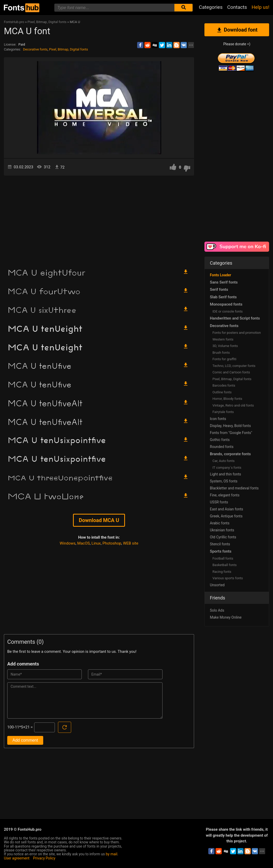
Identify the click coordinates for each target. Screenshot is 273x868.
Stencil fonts (220, 544)
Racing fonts (222, 572)
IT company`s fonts (227, 468)
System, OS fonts (224, 481)
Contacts (237, 7)
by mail (112, 854)
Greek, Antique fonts (226, 516)
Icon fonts (218, 419)
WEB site (131, 543)
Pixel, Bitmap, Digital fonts (68, 49)
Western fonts (223, 339)
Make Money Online (226, 617)
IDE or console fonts (228, 311)
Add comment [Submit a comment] (25, 740)
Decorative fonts (35, 49)
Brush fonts (221, 353)
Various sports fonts (228, 578)
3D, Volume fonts (225, 346)
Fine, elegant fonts (225, 495)
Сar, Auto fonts (223, 461)
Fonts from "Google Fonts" (231, 433)
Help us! (260, 7)
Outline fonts (222, 392)
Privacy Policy (44, 858)
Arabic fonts (220, 523)
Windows (68, 543)
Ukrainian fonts (222, 530)
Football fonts (223, 558)
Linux (96, 543)
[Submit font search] (183, 8)
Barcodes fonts (224, 385)
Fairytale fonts (223, 412)
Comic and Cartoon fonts (231, 372)
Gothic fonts (220, 440)
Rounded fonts (222, 447)
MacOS (84, 543)
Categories (211, 7)
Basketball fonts (224, 565)
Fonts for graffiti (224, 359)
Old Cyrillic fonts (223, 537)
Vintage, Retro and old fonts (233, 405)
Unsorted (217, 585)
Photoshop (112, 543)
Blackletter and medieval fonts (234, 488)
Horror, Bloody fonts (227, 399)
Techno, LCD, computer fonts (234, 366)
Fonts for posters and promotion (237, 333)
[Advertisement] (99, 220)
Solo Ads (217, 610)
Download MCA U (99, 520)
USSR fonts (219, 502)
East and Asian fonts (227, 509)
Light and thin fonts (226, 474)
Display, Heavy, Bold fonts (230, 426)
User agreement (17, 858)
